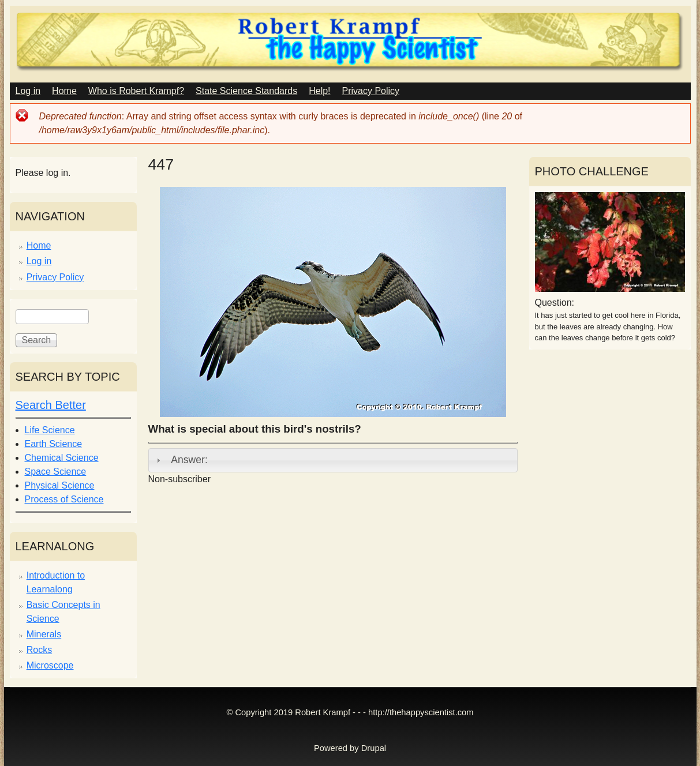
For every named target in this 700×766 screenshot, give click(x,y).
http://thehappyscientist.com (421, 712)
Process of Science (64, 499)
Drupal (374, 748)
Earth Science (54, 444)
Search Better (51, 405)
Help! (319, 91)
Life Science (50, 430)
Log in (28, 91)
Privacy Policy (371, 91)
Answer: (189, 460)
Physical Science (60, 485)
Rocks (39, 650)
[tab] (333, 460)
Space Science (56, 472)
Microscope (50, 665)
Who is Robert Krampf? (136, 91)
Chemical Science (62, 458)
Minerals (44, 634)
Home (64, 91)
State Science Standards (246, 91)
